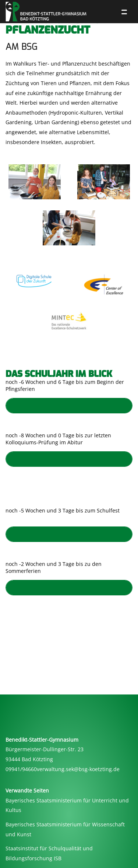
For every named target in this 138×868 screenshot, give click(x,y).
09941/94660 (21, 769)
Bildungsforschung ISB (33, 858)
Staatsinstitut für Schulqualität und (49, 848)
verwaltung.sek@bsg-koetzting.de (78, 769)
